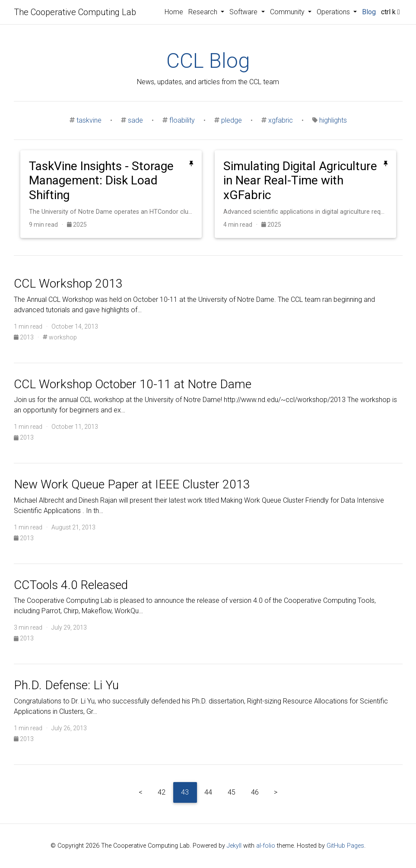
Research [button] (204, 12)
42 (162, 792)
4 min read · (242, 225)
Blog (369, 12)
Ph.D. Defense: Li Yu (66, 685)
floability (182, 120)
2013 (24, 337)
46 (255, 792)
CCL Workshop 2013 (68, 284)
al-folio (266, 846)
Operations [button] (334, 12)
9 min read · (48, 225)
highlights (333, 120)
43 (185, 792)
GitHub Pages (345, 846)
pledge (232, 120)
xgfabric (281, 120)
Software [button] (244, 12)
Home (174, 12)
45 (232, 792)
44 (208, 792)
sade (135, 120)
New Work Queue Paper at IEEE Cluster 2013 (132, 484)
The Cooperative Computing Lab (75, 12)
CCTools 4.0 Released (71, 585)
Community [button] (288, 12)
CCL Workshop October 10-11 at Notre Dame (133, 384)
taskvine (89, 120)
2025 (77, 225)
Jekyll (234, 846)
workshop (60, 337)
